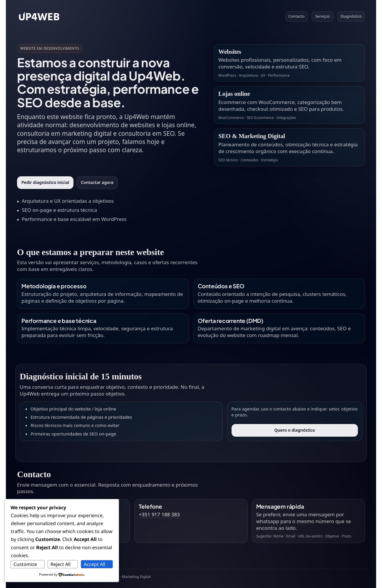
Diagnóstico (351, 16)
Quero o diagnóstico (295, 430)
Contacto (297, 16)
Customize (25, 564)
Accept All (94, 564)
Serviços (322, 16)
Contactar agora (97, 182)
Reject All (61, 564)
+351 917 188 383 (159, 514)
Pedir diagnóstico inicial (45, 182)
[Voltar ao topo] (39, 16)
